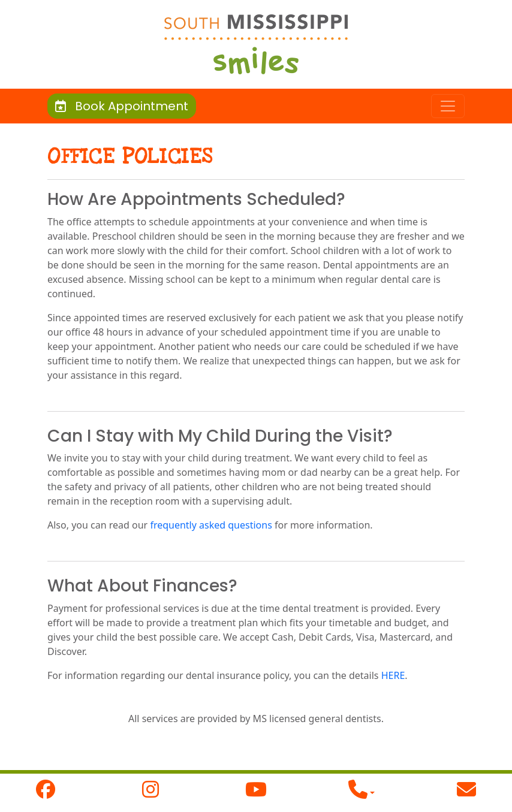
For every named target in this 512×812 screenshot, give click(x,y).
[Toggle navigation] (448, 106)
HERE (393, 675)
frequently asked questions (211, 525)
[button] (362, 793)
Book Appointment (122, 106)
